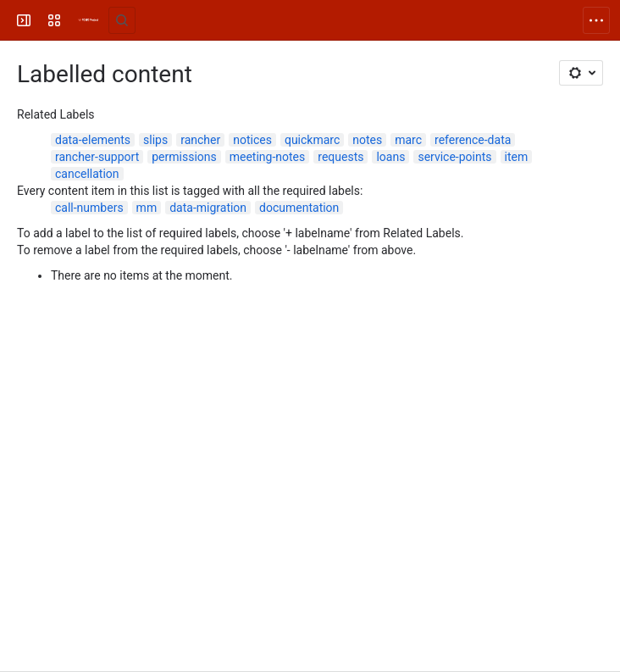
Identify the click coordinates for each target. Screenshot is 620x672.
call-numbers (89, 208)
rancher (200, 140)
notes (367, 140)
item (517, 157)
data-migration (208, 208)
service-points (454, 157)
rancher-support (97, 157)
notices (252, 140)
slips (155, 140)
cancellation (87, 174)
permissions (184, 157)
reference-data (473, 140)
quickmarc (312, 140)
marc (408, 140)
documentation (299, 208)
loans (390, 157)
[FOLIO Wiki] (88, 20)
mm (147, 208)
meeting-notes (268, 157)
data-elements (93, 140)
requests (340, 157)
